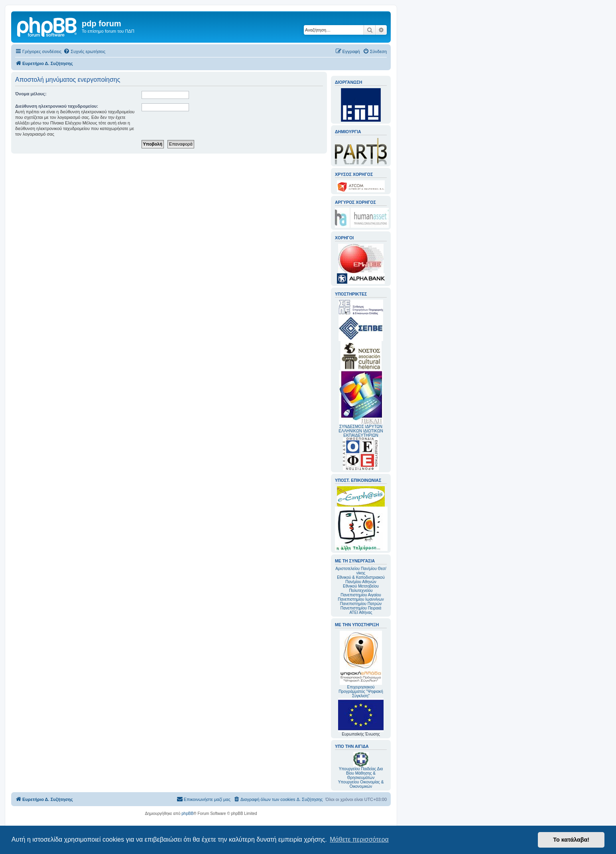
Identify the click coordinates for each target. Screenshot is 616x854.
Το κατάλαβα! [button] (571, 840)
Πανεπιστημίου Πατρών (361, 604)
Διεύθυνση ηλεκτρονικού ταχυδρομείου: (57, 106)
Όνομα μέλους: (31, 94)
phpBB (187, 814)
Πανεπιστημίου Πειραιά (361, 608)
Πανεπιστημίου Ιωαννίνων (361, 599)
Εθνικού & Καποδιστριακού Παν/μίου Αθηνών (361, 580)
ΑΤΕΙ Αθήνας (361, 612)
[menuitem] (84, 51)
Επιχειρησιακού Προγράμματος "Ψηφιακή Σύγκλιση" (361, 664)
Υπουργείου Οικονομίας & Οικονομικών (361, 784)
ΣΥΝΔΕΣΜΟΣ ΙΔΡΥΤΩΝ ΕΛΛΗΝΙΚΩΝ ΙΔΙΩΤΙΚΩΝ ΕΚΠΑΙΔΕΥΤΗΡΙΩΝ (361, 431)
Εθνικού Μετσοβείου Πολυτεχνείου (361, 588)
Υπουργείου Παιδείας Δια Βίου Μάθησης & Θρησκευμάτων (361, 773)
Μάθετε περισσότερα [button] (359, 839)
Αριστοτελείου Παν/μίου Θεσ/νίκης (361, 571)
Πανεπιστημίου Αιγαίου (361, 595)
